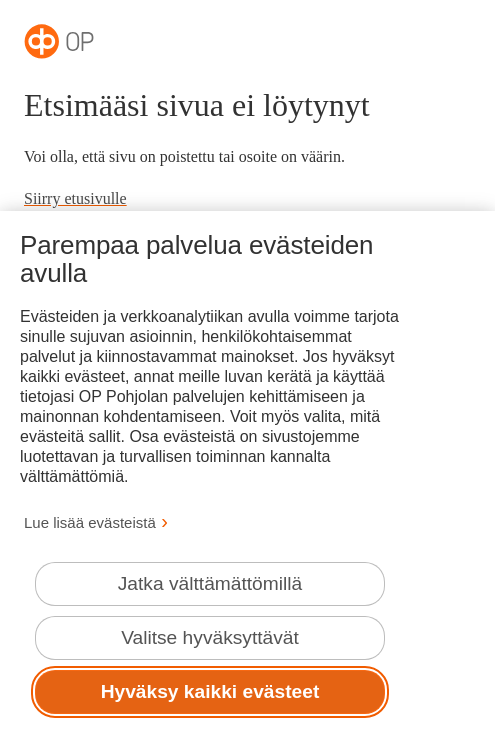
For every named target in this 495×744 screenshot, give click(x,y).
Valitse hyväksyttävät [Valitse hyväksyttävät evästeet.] (210, 637)
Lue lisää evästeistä (90, 522)
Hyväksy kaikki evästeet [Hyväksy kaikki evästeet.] (210, 691)
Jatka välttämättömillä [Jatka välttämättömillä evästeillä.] (210, 583)
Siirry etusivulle (75, 198)
